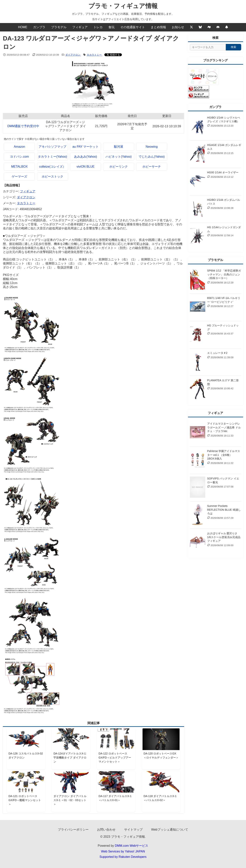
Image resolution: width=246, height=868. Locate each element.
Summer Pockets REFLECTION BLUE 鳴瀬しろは (224, 510)
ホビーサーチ (152, 167)
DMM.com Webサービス (132, 846)
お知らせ (178, 27)
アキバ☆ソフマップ (52, 147)
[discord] (218, 27)
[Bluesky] (200, 27)
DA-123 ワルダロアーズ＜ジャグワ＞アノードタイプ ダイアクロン (65, 126)
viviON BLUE (85, 167)
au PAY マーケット (86, 147)
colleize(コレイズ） (53, 167)
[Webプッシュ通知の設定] (227, 27)
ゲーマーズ (19, 177)
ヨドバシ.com (20, 157)
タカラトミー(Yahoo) (52, 157)
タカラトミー (95, 55)
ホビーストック (52, 177)
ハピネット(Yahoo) (119, 157)
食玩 (111, 27)
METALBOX (19, 167)
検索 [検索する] (234, 47)
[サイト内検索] (208, 47)
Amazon (20, 147)
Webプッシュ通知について (170, 830)
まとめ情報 (158, 27)
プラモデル (59, 27)
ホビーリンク (119, 167)
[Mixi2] (209, 27)
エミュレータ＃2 (217, 353)
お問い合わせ (106, 830)
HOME (23, 27)
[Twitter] (191, 27)
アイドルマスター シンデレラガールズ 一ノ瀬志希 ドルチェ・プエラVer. (224, 427)
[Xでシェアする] (113, 55)
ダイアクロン (73, 55)
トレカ (98, 27)
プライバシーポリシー (73, 830)
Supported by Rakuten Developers (123, 857)
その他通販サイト (133, 27)
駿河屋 (119, 147)
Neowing (152, 147)
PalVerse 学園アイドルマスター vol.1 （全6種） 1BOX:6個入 (224, 455)
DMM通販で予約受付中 (23, 126)
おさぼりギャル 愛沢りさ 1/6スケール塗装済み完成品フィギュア (224, 537)
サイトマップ (133, 830)
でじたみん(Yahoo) (152, 157)
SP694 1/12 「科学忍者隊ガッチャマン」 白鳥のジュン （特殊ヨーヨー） (224, 274)
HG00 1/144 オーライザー (223, 172)
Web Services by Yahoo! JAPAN (123, 851)
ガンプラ (39, 27)
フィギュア (80, 27)
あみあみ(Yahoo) (86, 157)
